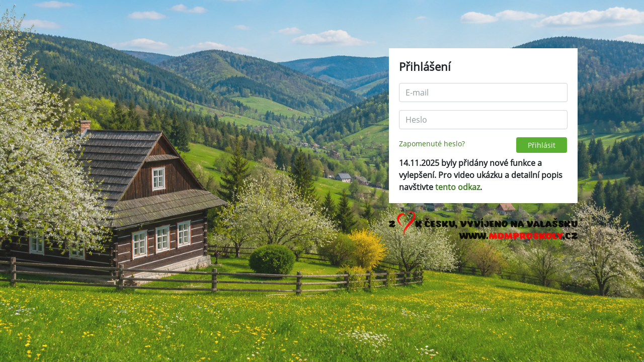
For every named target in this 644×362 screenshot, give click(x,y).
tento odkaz (458, 187)
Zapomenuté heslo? (432, 144)
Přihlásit (542, 145)
